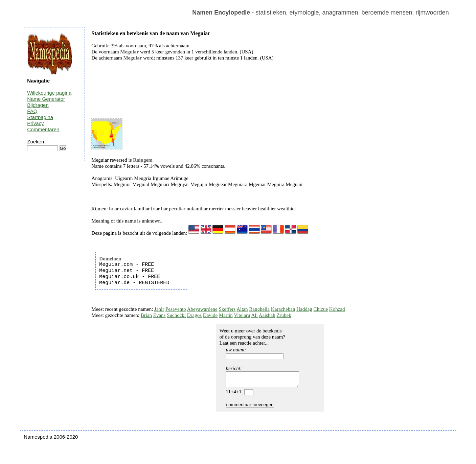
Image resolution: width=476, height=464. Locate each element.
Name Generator (46, 99)
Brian (146, 315)
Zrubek (284, 315)
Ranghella (259, 309)
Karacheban (283, 309)
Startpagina (40, 117)
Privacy (35, 123)
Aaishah (267, 315)
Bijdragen (38, 105)
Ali (254, 315)
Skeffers (227, 309)
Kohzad (337, 309)
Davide (210, 315)
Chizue (321, 309)
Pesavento (176, 309)
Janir (159, 309)
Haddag (304, 309)
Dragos (194, 315)
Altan (242, 309)
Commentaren (43, 129)
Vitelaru (242, 315)
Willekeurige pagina (49, 93)
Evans (160, 315)
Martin (226, 315)
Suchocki (176, 315)
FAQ (32, 111)
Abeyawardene (202, 309)
